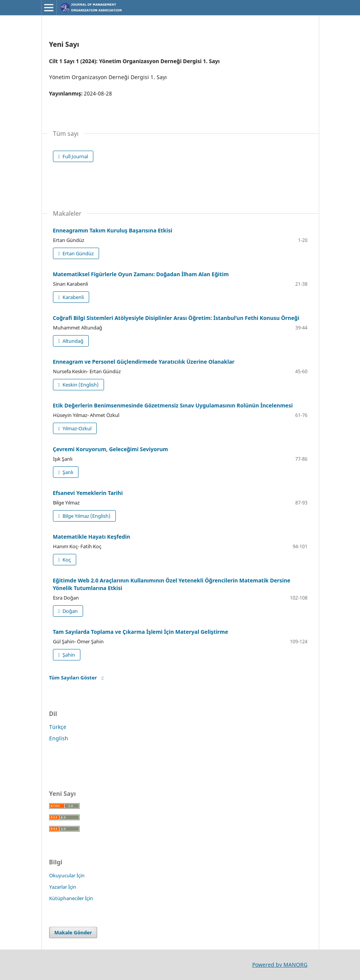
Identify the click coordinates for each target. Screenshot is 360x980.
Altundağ (72, 341)
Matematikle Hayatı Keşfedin (92, 537)
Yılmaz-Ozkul (76, 428)
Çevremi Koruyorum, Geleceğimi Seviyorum (111, 449)
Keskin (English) (80, 385)
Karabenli (73, 297)
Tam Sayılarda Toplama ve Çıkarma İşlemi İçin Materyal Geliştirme (141, 632)
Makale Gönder (73, 932)
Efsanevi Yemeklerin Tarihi (88, 493)
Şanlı (67, 472)
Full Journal (75, 156)
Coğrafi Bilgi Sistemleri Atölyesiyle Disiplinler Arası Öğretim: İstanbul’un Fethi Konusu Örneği (176, 318)
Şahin (68, 655)
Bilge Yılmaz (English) (86, 516)
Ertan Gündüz (78, 253)
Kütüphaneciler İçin (71, 898)
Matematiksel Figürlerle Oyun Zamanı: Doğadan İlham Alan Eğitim (141, 274)
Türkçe (58, 727)
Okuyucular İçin (67, 875)
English (59, 738)
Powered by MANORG (280, 965)
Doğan (70, 611)
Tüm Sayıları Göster (73, 678)
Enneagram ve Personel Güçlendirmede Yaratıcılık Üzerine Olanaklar (144, 362)
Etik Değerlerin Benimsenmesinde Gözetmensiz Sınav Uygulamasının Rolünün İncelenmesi (173, 405)
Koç (66, 560)
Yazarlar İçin (63, 887)
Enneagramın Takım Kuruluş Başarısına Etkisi (113, 230)
